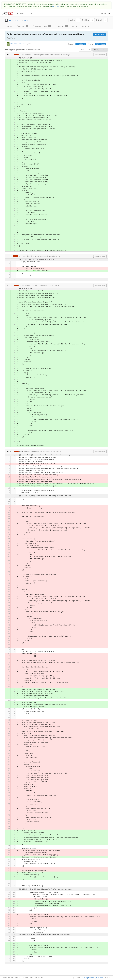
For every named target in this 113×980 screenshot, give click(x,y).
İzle (72, 20)
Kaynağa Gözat (100, 34)
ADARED (55, 6)
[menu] (76, 978)
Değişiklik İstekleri (42, 26)
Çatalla (99, 20)
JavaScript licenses (88, 978)
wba (26, 20)
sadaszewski (15, 20)
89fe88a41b (81, 44)
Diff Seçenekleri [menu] (100, 50)
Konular (23, 26)
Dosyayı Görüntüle (100, 55)
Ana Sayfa (20, 13)
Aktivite (86, 26)
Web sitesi (100, 978)
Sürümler (62, 26)
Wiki (75, 26)
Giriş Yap (106, 13)
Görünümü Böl (85, 50)
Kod (10, 26)
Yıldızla (85, 20)
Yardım (30, 13)
